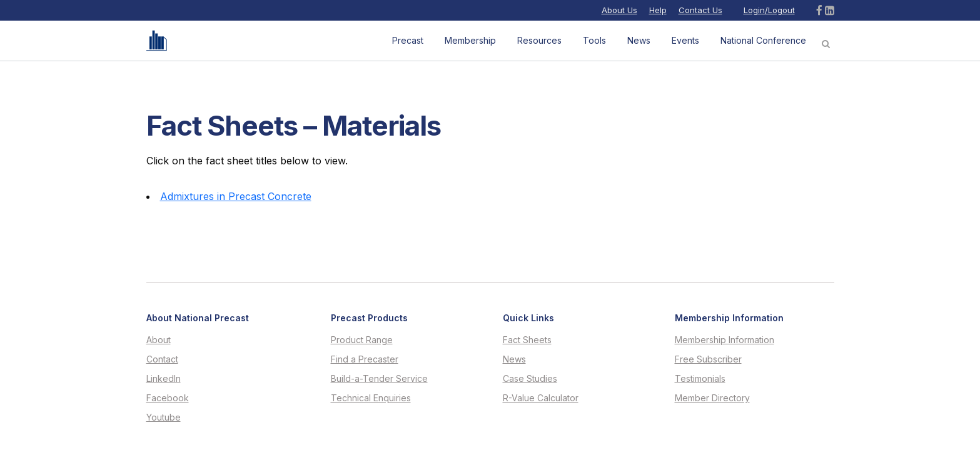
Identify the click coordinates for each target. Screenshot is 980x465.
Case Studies (530, 379)
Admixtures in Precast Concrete (236, 196)
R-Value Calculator (541, 398)
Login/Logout (769, 10)
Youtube (164, 417)
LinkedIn (164, 379)
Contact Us (700, 10)
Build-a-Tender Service (379, 379)
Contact (162, 359)
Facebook (168, 398)
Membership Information (725, 340)
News (514, 359)
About (159, 340)
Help (658, 10)
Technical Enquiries (371, 398)
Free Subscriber (708, 359)
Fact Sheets (527, 340)
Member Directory (712, 398)
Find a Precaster (365, 359)
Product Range (362, 340)
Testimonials (700, 379)
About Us (619, 10)
